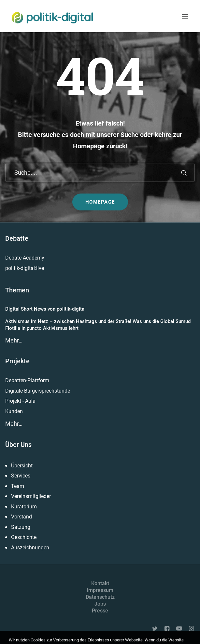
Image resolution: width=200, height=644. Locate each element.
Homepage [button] (100, 202)
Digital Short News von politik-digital (45, 309)
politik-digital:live (25, 268)
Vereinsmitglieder (31, 496)
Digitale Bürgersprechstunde (38, 391)
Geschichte (24, 537)
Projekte (17, 361)
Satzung (21, 527)
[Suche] (100, 173)
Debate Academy (25, 258)
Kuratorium (24, 507)
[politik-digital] (52, 18)
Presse (100, 611)
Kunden (14, 411)
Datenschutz (100, 597)
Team (18, 486)
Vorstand (21, 517)
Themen (17, 290)
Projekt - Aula (20, 401)
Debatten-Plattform (27, 380)
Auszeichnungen (30, 548)
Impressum (100, 590)
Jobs (100, 604)
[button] (185, 16)
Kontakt (100, 583)
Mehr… (14, 340)
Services (21, 476)
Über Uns (18, 445)
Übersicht (22, 466)
